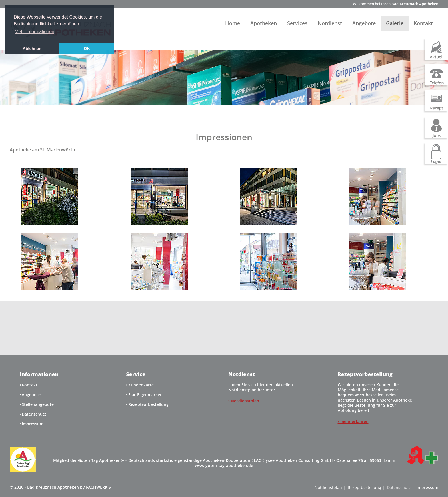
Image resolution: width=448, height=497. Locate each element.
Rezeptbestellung (364, 487)
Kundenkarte (141, 385)
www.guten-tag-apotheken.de (224, 465)
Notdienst (330, 23)
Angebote (364, 23)
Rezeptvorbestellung (148, 404)
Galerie (395, 23)
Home (233, 23)
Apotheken (264, 23)
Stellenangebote (38, 404)
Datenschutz (34, 414)
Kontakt (423, 23)
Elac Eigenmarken (145, 395)
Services (297, 23)
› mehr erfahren (353, 421)
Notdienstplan (328, 487)
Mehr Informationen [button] (34, 32)
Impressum (33, 424)
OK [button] (87, 49)
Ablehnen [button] (32, 49)
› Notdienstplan (244, 401)
